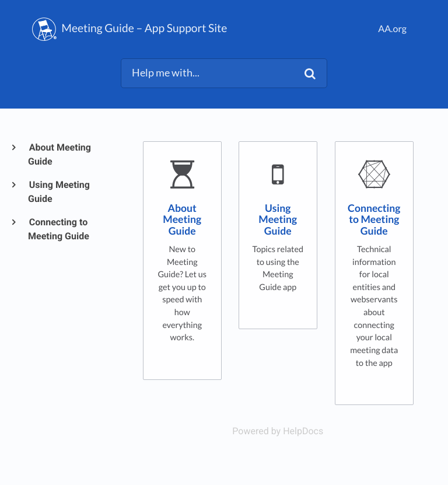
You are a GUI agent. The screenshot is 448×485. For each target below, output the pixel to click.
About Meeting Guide (60, 154)
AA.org (392, 29)
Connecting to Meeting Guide (59, 229)
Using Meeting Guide (59, 192)
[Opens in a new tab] (278, 431)
